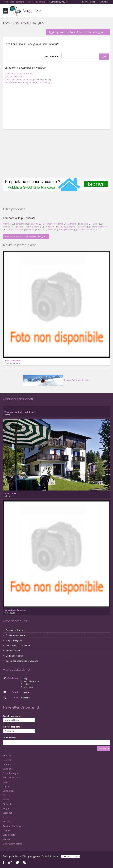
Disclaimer (25, 684)
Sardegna (7, 813)
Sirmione (72, 224)
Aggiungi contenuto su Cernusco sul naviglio (76, 32)
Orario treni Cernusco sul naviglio (20, 79)
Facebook (4, 862)
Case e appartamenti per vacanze (22, 661)
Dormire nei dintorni (14, 76)
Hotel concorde (13, 361)
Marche (7, 795)
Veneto (6, 839)
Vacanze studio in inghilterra (20, 412)
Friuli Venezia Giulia (12, 778)
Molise (6, 800)
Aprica (18, 227)
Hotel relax (10, 493)
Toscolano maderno (66, 227)
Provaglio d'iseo (66, 230)
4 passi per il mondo (15, 610)
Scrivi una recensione (16, 635)
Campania (8, 769)
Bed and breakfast (15, 656)
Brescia (6, 227)
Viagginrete (32, 11)
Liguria (6, 786)
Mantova (34, 224)
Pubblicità (25, 698)
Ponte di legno (33, 227)
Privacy (24, 678)
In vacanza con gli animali (18, 645)
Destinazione (51, 56)
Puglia (6, 808)
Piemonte (8, 804)
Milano (6, 224)
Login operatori (89, 2)
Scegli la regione (13, 716)
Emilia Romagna (11, 773)
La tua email (10, 737)
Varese (83, 227)
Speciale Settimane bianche (56, 380)
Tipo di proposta (13, 727)
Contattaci (104, 2)
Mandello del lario (86, 230)
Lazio (6, 782)
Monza (48, 227)
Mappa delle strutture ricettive (19, 74)
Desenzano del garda (53, 224)
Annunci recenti (13, 651)
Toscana (7, 822)
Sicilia (6, 817)
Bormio (51, 230)
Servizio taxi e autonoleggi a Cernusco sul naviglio (28, 82)
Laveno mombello (99, 227)
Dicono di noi (27, 687)
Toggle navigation (6, 11)
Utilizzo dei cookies (30, 681)
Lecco (41, 230)
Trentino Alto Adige (12, 826)
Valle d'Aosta (9, 835)
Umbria (6, 830)
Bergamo (20, 224)
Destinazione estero (13, 844)
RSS (24, 862)
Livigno (85, 224)
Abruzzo (7, 756)
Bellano (31, 230)
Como (96, 224)
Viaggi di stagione (14, 640)
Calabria (7, 764)
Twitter (17, 862)
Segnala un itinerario (16, 630)
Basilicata (8, 760)
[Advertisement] (56, 107)
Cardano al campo (15, 230)
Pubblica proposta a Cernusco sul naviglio (25, 237)
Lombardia (8, 791)
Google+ (10, 862)
